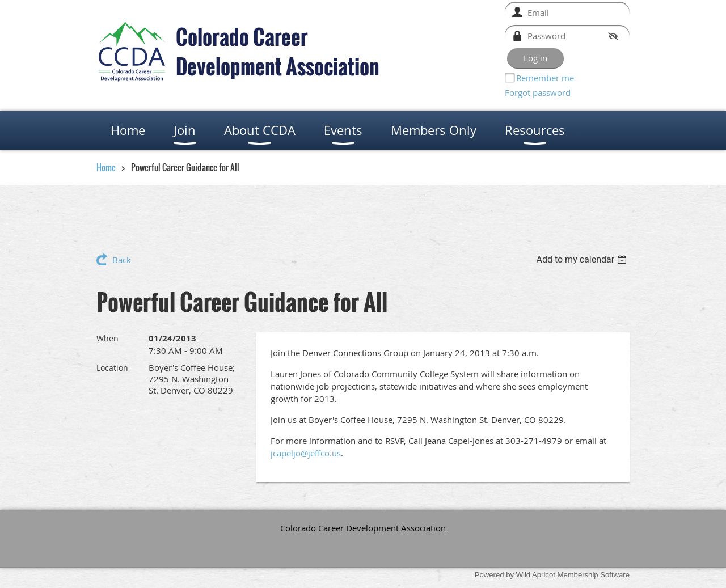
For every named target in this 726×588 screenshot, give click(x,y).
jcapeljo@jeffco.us (306, 453)
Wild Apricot (536, 575)
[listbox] (583, 259)
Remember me (545, 78)
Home (106, 167)
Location (112, 368)
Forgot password (538, 92)
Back (122, 260)
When (107, 338)
